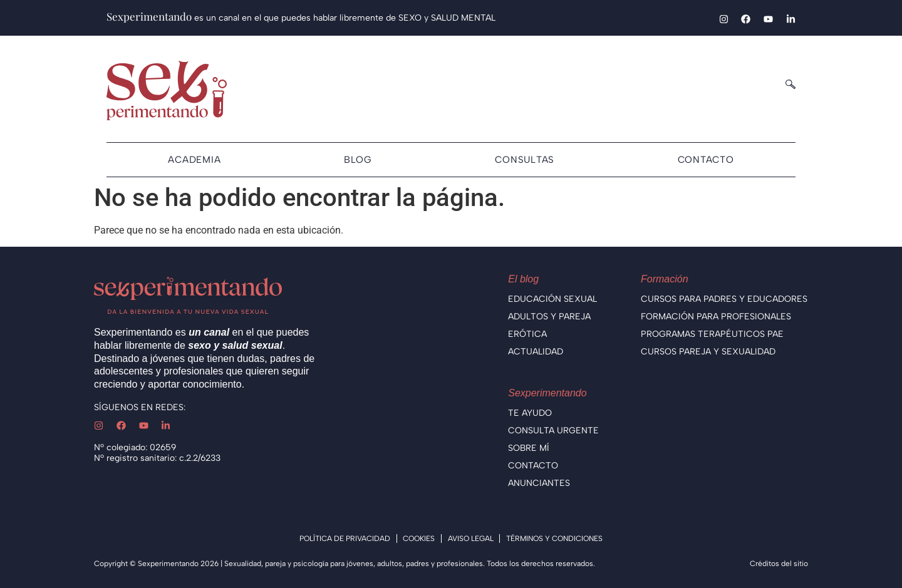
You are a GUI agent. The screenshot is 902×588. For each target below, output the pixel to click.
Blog (358, 160)
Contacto (706, 160)
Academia (194, 160)
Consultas (525, 160)
